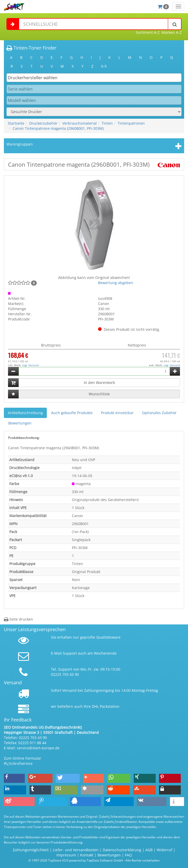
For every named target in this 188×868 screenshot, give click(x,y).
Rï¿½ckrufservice (18, 763)
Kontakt (87, 855)
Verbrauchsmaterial (80, 123)
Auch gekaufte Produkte (72, 413)
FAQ (128, 855)
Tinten (107, 123)
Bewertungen (20, 423)
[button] (14, 778)
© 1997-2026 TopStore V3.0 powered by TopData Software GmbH (76, 860)
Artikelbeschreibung (25, 413)
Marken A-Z (172, 32)
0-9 (104, 66)
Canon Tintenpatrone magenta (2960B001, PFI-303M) (58, 128)
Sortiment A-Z (148, 32)
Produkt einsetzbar (117, 413)
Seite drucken (18, 619)
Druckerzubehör (43, 123)
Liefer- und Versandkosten (76, 850)
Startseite (16, 123)
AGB (149, 850)
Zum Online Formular (22, 758)
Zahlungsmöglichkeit (31, 850)
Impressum (66, 855)
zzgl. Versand (30, 365)
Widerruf (164, 850)
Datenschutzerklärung (122, 850)
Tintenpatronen (131, 123)
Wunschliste (99, 394)
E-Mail (56, 653)
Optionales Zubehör (159, 413)
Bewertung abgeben (116, 283)
